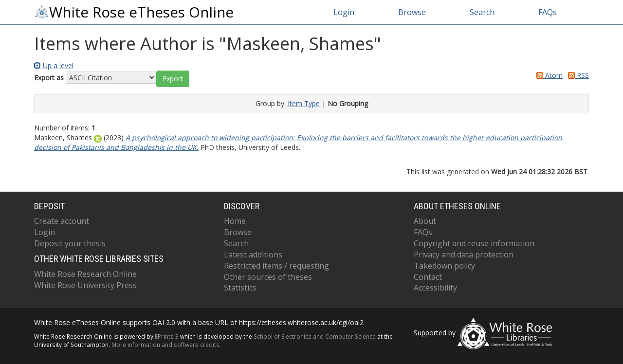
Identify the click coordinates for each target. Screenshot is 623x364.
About (425, 221)
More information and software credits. (166, 345)
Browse (412, 12)
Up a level (54, 65)
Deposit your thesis (70, 243)
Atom (548, 75)
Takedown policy (444, 266)
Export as (49, 78)
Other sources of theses (268, 277)
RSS (577, 75)
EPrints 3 (167, 336)
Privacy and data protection (464, 255)
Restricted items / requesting (276, 266)
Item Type (304, 103)
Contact (428, 277)
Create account (62, 221)
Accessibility (435, 288)
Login (344, 12)
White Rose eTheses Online (134, 12)
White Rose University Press (85, 285)
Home (235, 221)
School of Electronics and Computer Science (315, 336)
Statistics (240, 288)
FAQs (548, 12)
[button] (173, 79)
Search (482, 12)
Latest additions (253, 255)
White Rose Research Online (85, 274)
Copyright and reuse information (474, 243)
